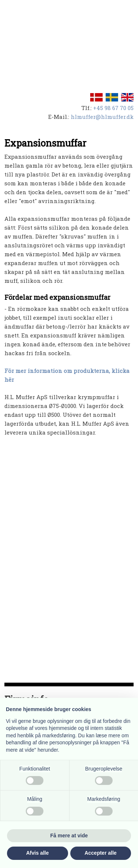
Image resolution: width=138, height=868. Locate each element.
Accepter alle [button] (101, 853)
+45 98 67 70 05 (113, 108)
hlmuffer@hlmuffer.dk (102, 117)
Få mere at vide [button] (69, 836)
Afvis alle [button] (37, 853)
